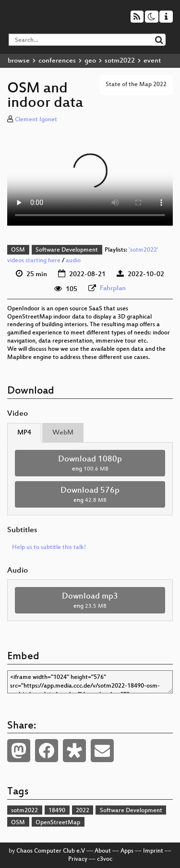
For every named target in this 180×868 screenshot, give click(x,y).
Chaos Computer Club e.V (51, 851)
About (103, 851)
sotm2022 (120, 61)
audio (73, 261)
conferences (57, 61)
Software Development (67, 250)
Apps (127, 851)
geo (90, 61)
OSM (18, 250)
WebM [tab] (63, 433)
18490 (57, 811)
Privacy (78, 859)
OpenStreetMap (58, 823)
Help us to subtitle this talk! (49, 548)
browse (19, 61)
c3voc (105, 859)
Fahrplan (113, 288)
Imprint (153, 851)
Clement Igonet (36, 120)
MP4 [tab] (24, 433)
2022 (83, 811)
